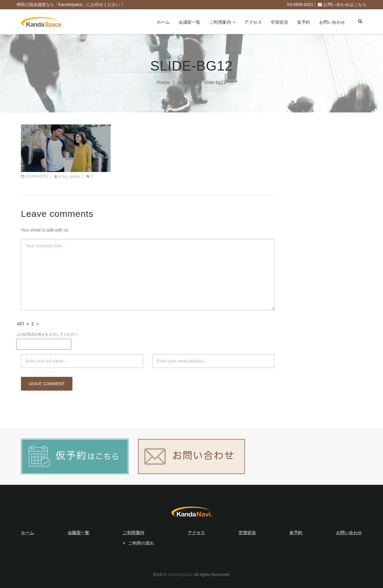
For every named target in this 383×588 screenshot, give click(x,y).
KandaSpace (180, 575)
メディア (187, 82)
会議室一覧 (190, 22)
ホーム (163, 22)
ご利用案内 (220, 22)
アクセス (253, 22)
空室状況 (279, 22)
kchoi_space (69, 176)
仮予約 (304, 22)
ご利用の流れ (141, 543)
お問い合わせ (332, 22)
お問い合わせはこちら (345, 4)
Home (164, 82)
